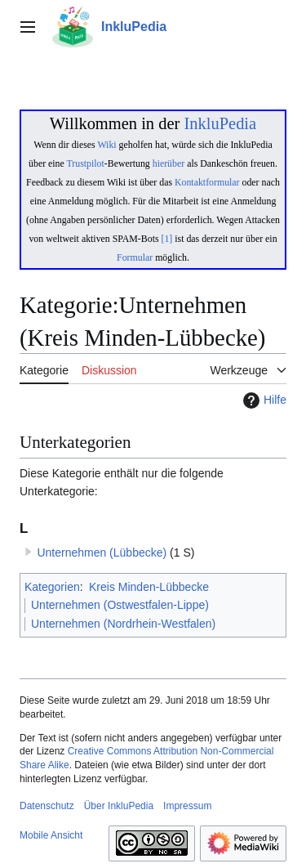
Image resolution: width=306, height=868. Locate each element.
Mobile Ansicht (51, 835)
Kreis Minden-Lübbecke (149, 587)
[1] (167, 239)
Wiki (106, 145)
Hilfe (263, 400)
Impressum (187, 806)
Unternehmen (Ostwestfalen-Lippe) (120, 605)
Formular (135, 257)
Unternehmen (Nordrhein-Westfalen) (123, 624)
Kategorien (52, 587)
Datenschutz (47, 806)
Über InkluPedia (119, 806)
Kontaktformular (207, 182)
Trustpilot (86, 163)
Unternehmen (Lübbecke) (102, 553)
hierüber (169, 163)
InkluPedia (220, 123)
